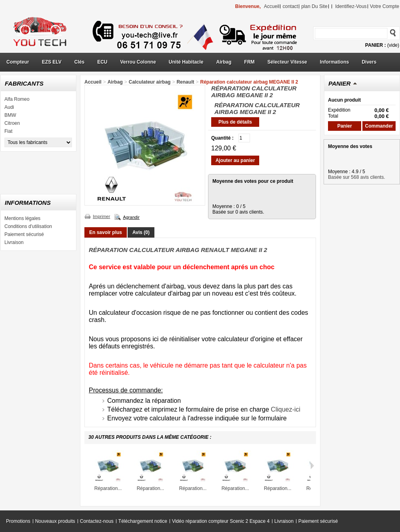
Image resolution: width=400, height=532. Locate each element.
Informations (335, 62)
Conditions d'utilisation (28, 226)
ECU (102, 62)
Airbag (224, 62)
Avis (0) (141, 232)
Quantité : (222, 138)
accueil (272, 6)
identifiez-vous (351, 6)
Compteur (18, 62)
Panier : (376, 45)
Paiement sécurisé (24, 234)
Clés (79, 62)
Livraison (14, 242)
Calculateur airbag (150, 82)
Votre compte (385, 6)
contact (290, 6)
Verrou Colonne (138, 62)
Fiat (8, 131)
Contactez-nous (97, 521)
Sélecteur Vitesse (287, 62)
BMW (10, 115)
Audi (9, 107)
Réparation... (108, 488)
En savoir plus (106, 232)
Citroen (12, 123)
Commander (379, 126)
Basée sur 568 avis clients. (357, 177)
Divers (369, 62)
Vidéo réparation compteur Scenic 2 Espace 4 (221, 521)
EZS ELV (52, 62)
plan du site (314, 6)
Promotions (18, 521)
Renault (185, 82)
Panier (340, 83)
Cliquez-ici (286, 409)
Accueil (93, 82)
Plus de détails (235, 122)
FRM (250, 62)
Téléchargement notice (143, 521)
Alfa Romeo (17, 99)
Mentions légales (22, 218)
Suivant (312, 466)
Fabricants (24, 83)
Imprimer (101, 216)
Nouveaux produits (55, 521)
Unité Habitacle (186, 62)
